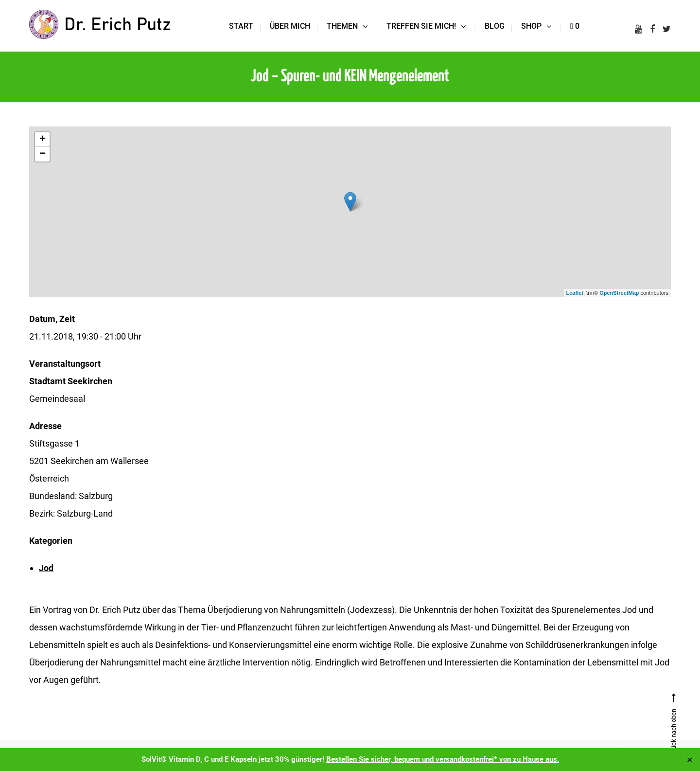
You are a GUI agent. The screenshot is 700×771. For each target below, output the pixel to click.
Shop (531, 26)
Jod (46, 568)
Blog (495, 26)
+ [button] (43, 140)
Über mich (290, 26)
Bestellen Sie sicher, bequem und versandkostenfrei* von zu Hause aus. (443, 759)
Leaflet (575, 293)
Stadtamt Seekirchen (71, 381)
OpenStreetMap (619, 293)
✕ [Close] (690, 760)
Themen (342, 26)
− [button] (43, 154)
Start (241, 26)
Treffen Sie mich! (421, 26)
